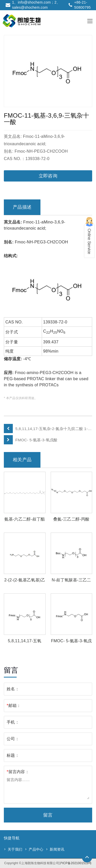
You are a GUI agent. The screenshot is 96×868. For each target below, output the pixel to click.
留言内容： (18, 772)
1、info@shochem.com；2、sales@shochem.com (36, 5)
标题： (13, 755)
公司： (13, 739)
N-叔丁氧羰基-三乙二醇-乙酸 (71, 580)
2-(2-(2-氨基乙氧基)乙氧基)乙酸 (25, 580)
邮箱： (14, 706)
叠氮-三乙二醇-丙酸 (71, 519)
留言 (48, 815)
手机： (13, 722)
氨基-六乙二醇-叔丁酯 (25, 519)
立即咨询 (48, 176)
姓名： (13, 689)
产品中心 (36, 849)
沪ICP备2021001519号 (76, 863)
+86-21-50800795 (83, 5)
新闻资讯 (57, 849)
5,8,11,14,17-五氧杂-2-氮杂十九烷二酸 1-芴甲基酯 (54, 429)
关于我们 (15, 849)
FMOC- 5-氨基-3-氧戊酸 (36, 440)
